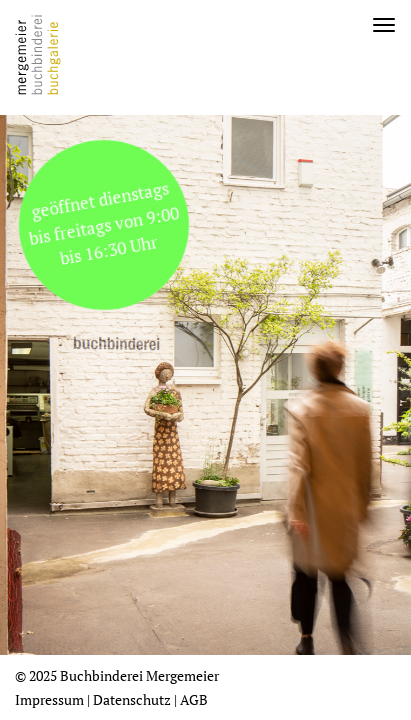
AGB (194, 699)
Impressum (49, 699)
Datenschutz (132, 699)
